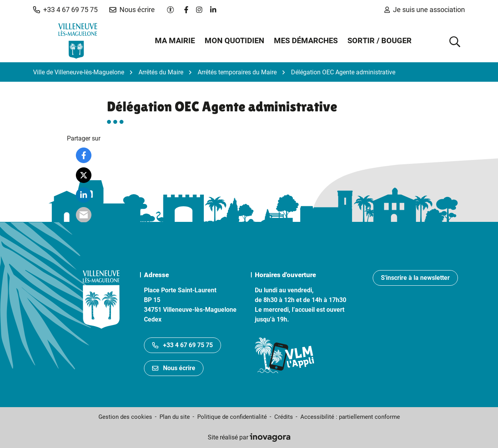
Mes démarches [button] (306, 40)
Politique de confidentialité (232, 417)
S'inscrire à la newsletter (415, 278)
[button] (65, 10)
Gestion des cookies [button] (125, 417)
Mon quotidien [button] (234, 40)
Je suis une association (425, 10)
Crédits (284, 417)
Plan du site (175, 417)
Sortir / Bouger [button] (380, 40)
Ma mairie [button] (175, 40)
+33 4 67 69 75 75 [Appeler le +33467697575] (182, 345)
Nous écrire (174, 368)
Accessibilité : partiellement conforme (350, 417)
